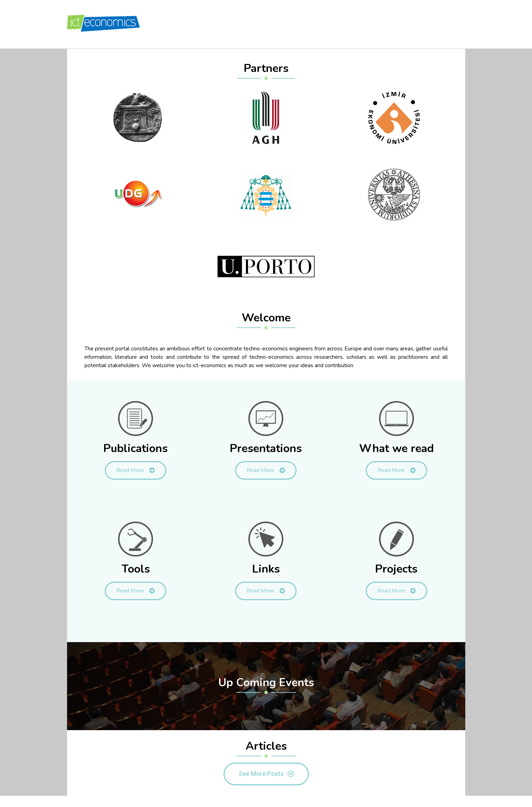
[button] (266, 774)
